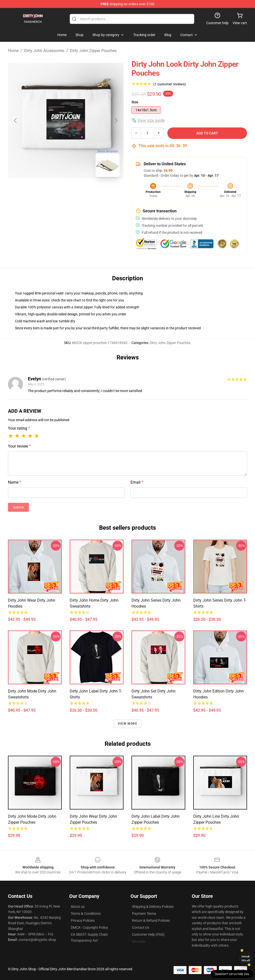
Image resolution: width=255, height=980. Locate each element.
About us (78, 907)
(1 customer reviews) (170, 84)
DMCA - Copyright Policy (89, 927)
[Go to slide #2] (79, 192)
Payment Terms (144, 914)
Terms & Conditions (86, 914)
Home (13, 51)
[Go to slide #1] (53, 192)
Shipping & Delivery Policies (153, 907)
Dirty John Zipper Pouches (93, 51)
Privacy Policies (83, 921)
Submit (18, 507)
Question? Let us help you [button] (232, 974)
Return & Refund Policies (151, 921)
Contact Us (141, 927)
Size (135, 102)
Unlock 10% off (246, 958)
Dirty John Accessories (44, 51)
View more (127, 724)
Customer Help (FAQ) (148, 934)
